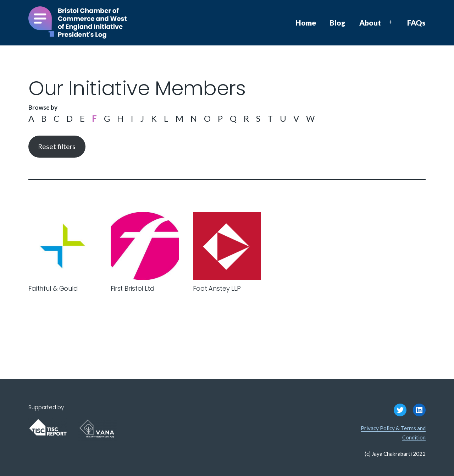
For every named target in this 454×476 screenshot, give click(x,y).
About (370, 23)
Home (306, 23)
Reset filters (57, 146)
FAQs (416, 23)
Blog (337, 23)
